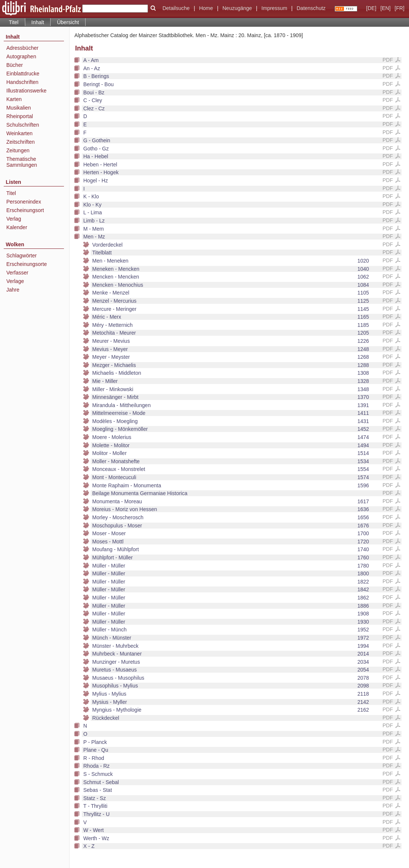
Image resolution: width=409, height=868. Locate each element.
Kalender (17, 227)
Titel (14, 22)
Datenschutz (311, 8)
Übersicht (68, 22)
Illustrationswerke (26, 91)
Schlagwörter (22, 256)
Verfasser (17, 273)
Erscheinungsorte (27, 264)
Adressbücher (22, 48)
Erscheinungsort (25, 210)
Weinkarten (20, 133)
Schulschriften (23, 125)
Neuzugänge (237, 8)
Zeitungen (18, 150)
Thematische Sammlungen (22, 162)
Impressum (274, 8)
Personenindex (24, 202)
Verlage (15, 281)
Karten (14, 99)
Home (206, 8)
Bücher (15, 65)
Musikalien (19, 108)
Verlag (14, 219)
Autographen (21, 56)
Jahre (13, 290)
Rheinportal (20, 116)
